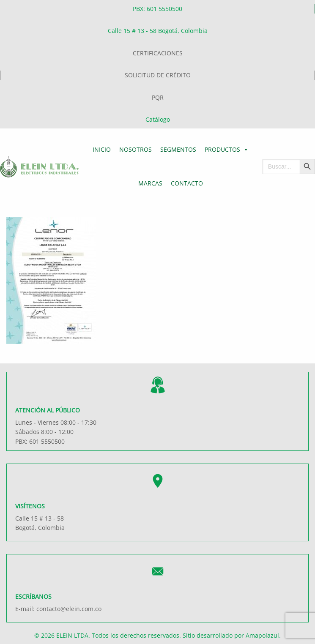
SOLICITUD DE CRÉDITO (158, 75)
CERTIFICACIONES (158, 53)
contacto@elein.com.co (69, 609)
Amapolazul (262, 635)
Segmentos (178, 149)
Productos (227, 150)
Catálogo (158, 119)
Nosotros (136, 149)
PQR (158, 97)
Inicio (102, 149)
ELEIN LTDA (72, 635)
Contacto (187, 183)
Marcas (150, 183)
